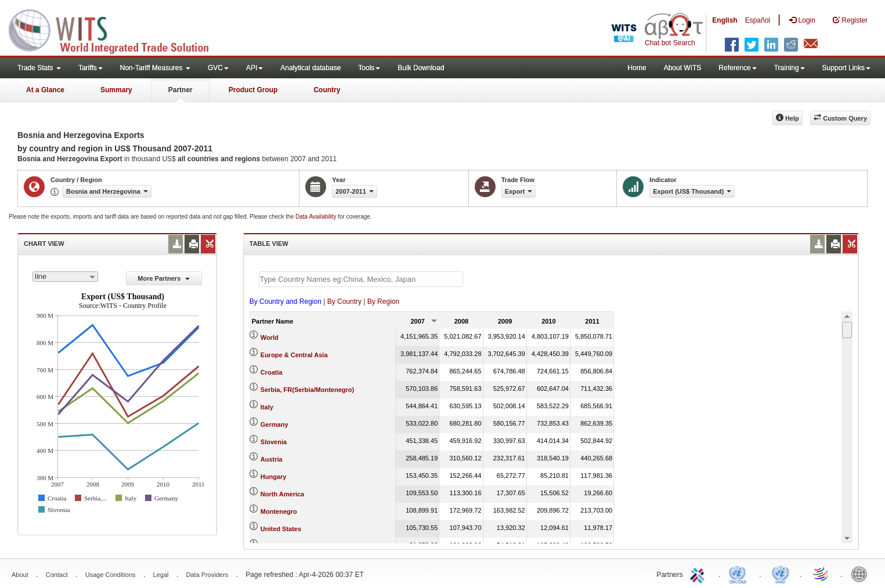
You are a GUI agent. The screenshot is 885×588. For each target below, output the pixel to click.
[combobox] (65, 277)
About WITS (683, 68)
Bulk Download (421, 68)
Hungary (274, 477)
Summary (116, 90)
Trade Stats (39, 68)
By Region (383, 302)
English (725, 20)
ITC (699, 574)
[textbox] (361, 279)
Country (327, 90)
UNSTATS (781, 574)
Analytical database (310, 68)
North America (282, 494)
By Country (344, 302)
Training (790, 68)
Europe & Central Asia (294, 355)
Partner (180, 90)
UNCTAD (740, 574)
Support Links (846, 68)
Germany (274, 424)
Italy (267, 407)
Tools (369, 68)
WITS (116, 29)
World (270, 337)
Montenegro (279, 511)
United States (281, 529)
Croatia (272, 372)
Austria (272, 459)
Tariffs (91, 68)
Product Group (253, 90)
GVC (218, 68)
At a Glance (45, 90)
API (254, 68)
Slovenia (274, 442)
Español (758, 20)
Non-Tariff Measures (155, 68)
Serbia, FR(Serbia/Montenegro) (307, 390)
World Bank (862, 574)
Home (637, 68)
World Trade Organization (821, 574)
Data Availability (317, 217)
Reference (737, 68)
